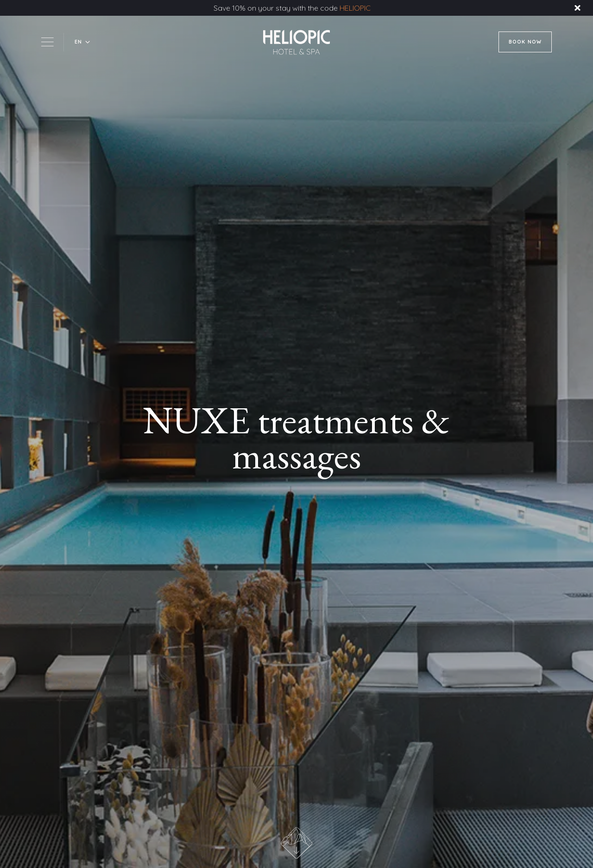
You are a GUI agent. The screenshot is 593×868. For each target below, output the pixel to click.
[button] (83, 42)
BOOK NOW (525, 42)
